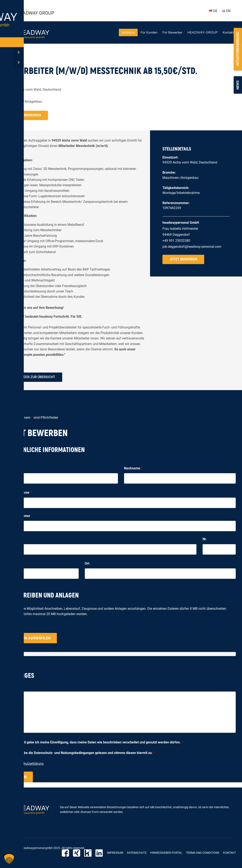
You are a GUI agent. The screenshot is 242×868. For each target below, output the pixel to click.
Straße (11, 539)
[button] (9, 859)
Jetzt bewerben (27, 115)
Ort (87, 563)
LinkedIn (100, 853)
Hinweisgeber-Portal (166, 853)
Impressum (115, 853)
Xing (79, 853)
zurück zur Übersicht (36, 377)
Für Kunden (149, 32)
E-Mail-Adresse (19, 492)
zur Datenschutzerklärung (25, 764)
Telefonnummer (18, 516)
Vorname (14, 468)
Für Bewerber (172, 32)
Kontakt (228, 32)
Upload (11, 628)
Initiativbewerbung (238, 49)
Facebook (68, 853)
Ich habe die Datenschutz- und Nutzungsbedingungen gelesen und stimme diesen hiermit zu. (85, 753)
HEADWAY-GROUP (203, 32)
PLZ (9, 563)
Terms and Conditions (203, 853)
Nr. (205, 539)
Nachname (133, 468)
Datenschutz (137, 853)
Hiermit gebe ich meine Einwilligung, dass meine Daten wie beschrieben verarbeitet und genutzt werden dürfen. (99, 742)
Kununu (89, 853)
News (238, 85)
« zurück (12, 57)
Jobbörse (128, 32)
